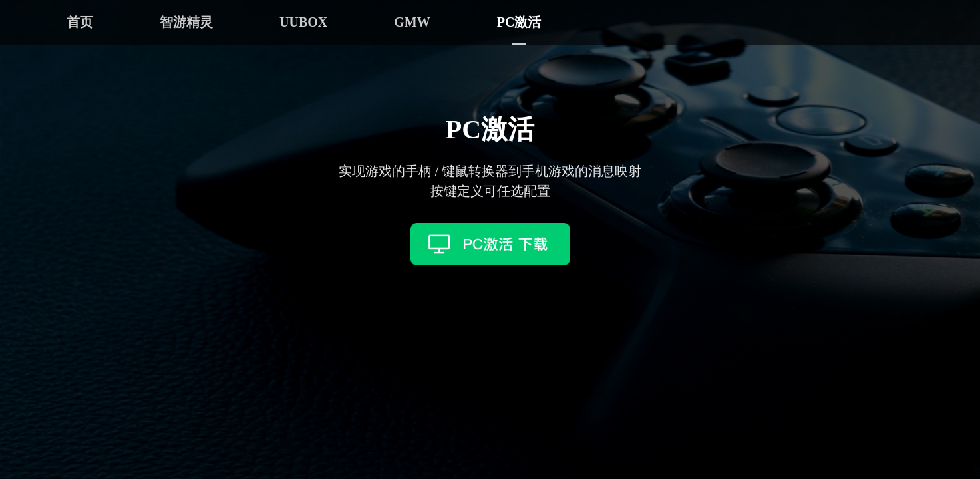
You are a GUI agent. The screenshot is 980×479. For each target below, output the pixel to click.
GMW (412, 22)
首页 (80, 22)
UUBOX (303, 22)
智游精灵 (186, 22)
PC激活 (519, 22)
